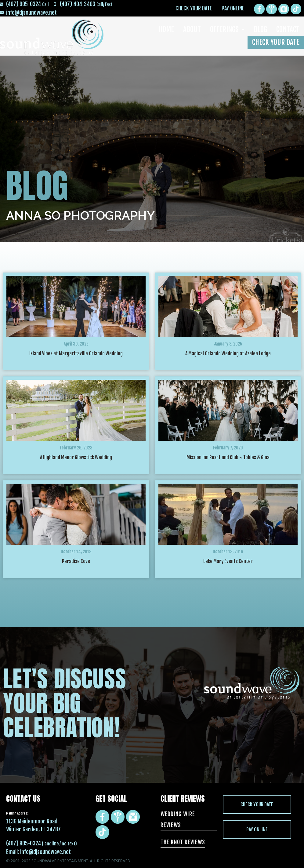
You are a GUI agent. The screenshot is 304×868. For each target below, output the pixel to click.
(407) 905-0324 (24, 843)
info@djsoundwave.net (45, 852)
